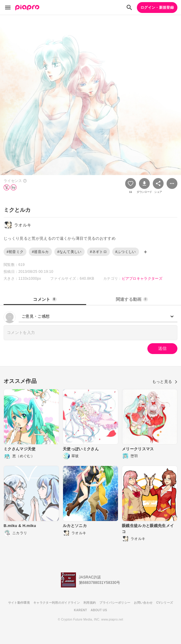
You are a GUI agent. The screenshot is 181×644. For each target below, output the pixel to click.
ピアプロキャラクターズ (142, 279)
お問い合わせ (143, 603)
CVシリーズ (164, 603)
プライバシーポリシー (115, 603)
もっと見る (165, 382)
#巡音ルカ (40, 252)
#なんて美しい (69, 252)
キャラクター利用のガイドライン (57, 603)
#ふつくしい (126, 252)
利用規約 (90, 603)
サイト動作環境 (19, 603)
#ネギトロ (98, 252)
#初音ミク (15, 252)
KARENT (80, 610)
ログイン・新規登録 (157, 8)
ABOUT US (99, 610)
